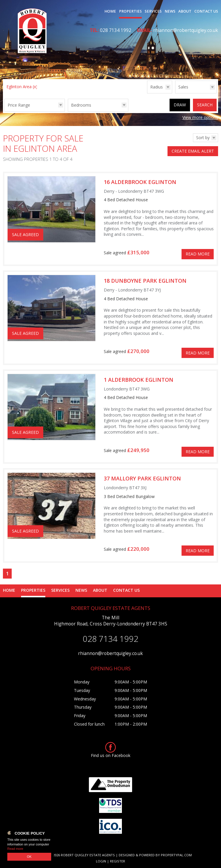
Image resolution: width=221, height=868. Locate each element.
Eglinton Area (22, 87)
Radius (157, 87)
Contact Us (206, 11)
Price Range (19, 105)
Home (110, 11)
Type (175, 93)
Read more (15, 849)
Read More (198, 254)
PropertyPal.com (176, 855)
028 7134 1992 (116, 30)
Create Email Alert (193, 151)
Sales (183, 87)
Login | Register (110, 861)
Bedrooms (81, 105)
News (170, 11)
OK (29, 857)
